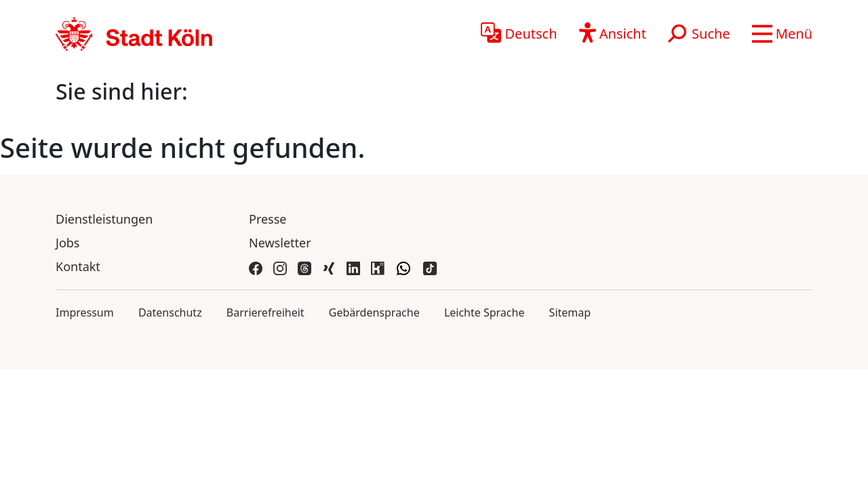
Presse (268, 219)
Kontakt (78, 266)
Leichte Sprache (485, 312)
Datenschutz (170, 312)
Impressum (85, 312)
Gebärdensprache (374, 312)
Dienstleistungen (104, 219)
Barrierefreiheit (265, 312)
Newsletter (280, 243)
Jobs (68, 243)
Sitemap (570, 312)
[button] (782, 34)
